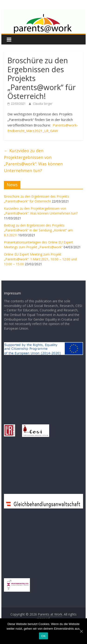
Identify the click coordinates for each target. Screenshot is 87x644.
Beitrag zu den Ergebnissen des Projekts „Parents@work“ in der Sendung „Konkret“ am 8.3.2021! (38, 230)
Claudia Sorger (43, 104)
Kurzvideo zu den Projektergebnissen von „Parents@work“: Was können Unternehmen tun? (33, 161)
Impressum (12, 293)
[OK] (81, 631)
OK (43, 636)
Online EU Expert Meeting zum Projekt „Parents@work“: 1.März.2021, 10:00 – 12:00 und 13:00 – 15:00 (40, 259)
